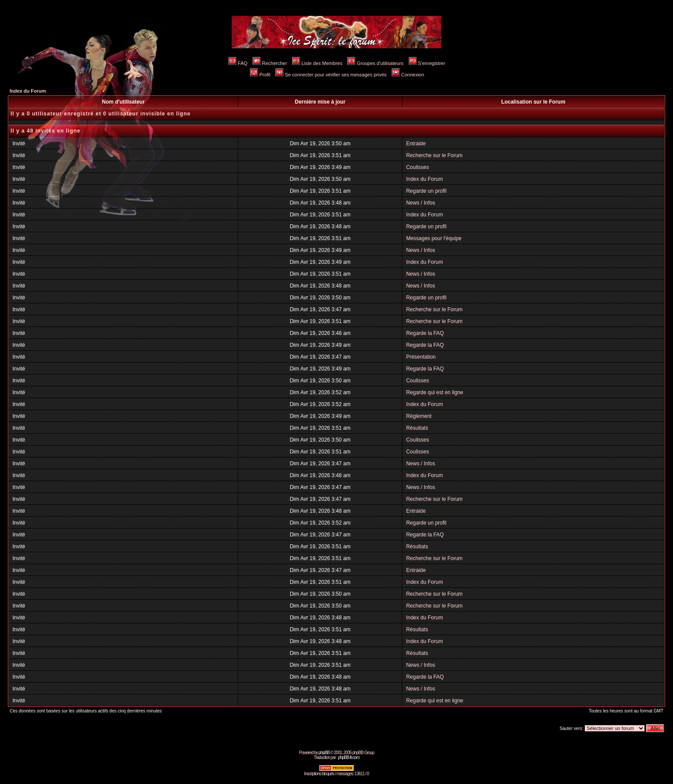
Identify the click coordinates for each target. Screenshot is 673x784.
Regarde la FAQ (425, 333)
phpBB (324, 753)
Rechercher (270, 63)
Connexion (408, 75)
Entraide (416, 144)
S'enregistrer (427, 63)
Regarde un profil (426, 191)
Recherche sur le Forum (435, 155)
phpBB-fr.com (349, 757)
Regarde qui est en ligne (435, 392)
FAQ (238, 63)
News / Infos (421, 203)
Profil (260, 75)
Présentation (421, 357)
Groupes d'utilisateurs (375, 63)
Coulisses (418, 167)
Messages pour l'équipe (434, 238)
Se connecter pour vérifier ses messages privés (331, 75)
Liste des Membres (317, 63)
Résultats (417, 428)
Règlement (419, 416)
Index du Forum (28, 91)
